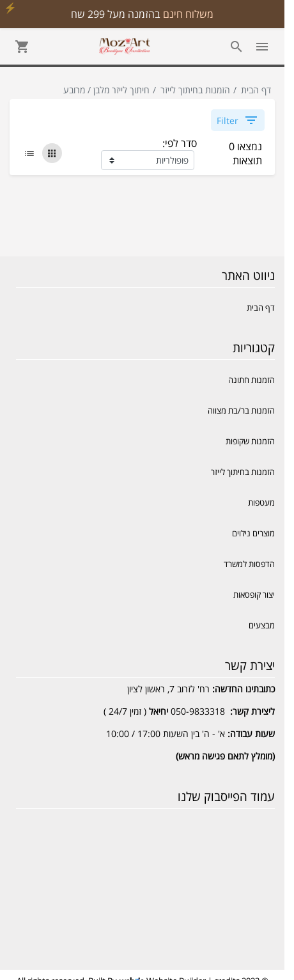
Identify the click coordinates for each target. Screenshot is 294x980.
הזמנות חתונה (251, 380)
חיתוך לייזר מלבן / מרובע (106, 90)
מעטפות (261, 502)
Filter (238, 120)
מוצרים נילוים (253, 533)
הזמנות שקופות (250, 441)
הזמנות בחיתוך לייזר (195, 90)
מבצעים (262, 625)
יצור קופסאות (254, 595)
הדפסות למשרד (249, 564)
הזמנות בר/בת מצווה (241, 410)
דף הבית (256, 90)
